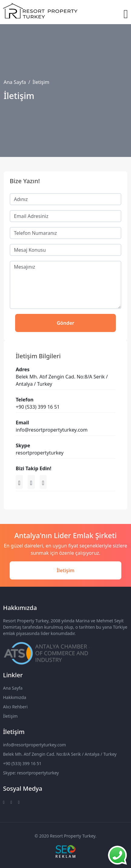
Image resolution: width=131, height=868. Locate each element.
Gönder (66, 323)
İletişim (65, 570)
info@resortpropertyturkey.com (34, 745)
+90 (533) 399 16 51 (22, 763)
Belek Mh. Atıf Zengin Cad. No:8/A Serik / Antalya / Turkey (60, 754)
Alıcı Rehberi (15, 707)
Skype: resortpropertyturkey (31, 773)
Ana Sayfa (15, 82)
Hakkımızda (15, 697)
